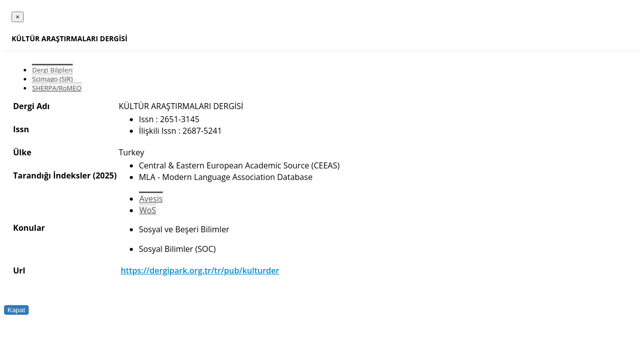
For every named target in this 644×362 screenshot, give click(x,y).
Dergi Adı (31, 106)
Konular (29, 228)
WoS (148, 210)
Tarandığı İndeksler (52, 175)
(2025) (104, 175)
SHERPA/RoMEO (57, 88)
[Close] (18, 17)
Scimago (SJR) (52, 79)
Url (19, 270)
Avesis (151, 199)
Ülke (22, 152)
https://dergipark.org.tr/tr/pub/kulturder (200, 270)
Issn (21, 129)
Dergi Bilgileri (52, 70)
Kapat (16, 310)
